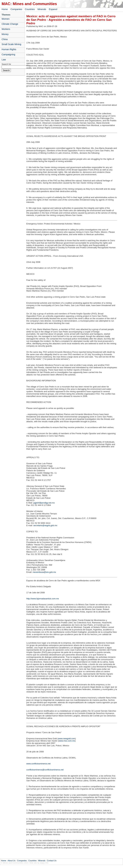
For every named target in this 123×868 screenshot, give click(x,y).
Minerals (42, 9)
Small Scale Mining (11, 44)
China (5, 39)
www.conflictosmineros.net (39, 764)
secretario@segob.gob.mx (45, 525)
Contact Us (52, 861)
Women (6, 19)
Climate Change (10, 24)
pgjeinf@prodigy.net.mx (44, 503)
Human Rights (9, 49)
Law (4, 60)
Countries (30, 9)
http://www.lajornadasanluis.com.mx (43, 599)
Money (5, 34)
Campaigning (8, 54)
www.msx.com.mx (67, 741)
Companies (16, 9)
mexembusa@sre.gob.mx (44, 572)
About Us (11, 861)
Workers (6, 29)
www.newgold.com (67, 739)
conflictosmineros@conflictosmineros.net (45, 770)
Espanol (53, 9)
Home (5, 9)
